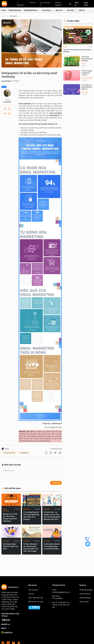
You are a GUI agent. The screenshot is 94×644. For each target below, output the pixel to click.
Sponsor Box (84, 602)
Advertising (85, 92)
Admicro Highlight (58, 4)
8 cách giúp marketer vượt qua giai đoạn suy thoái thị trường (52, 546)
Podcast (32, 3)
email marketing (10, 453)
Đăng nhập (86, 4)
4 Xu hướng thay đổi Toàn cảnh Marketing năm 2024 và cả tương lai (31, 516)
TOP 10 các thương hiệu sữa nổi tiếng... (87, 59)
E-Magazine (21, 4)
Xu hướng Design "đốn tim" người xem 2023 (11, 546)
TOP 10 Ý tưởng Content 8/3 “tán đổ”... (87, 73)
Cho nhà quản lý (45, 4)
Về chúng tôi (33, 590)
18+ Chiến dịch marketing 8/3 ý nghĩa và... (87, 87)
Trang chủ (5, 16)
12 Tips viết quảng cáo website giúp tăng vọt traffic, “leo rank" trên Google (31, 547)
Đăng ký (77, 4)
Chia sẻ (4, 87)
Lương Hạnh (6, 81)
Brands (65, 47)
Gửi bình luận (56, 483)
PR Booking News (86, 590)
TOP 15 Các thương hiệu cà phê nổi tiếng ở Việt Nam (77, 51)
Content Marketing (87, 78)
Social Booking (85, 594)
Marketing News (15, 10)
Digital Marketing (32, 10)
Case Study (48, 10)
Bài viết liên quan (11, 488)
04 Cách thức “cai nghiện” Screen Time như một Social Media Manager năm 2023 (52, 516)
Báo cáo (60, 10)
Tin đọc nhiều (71, 21)
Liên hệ (82, 10)
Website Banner (85, 598)
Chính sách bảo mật (36, 598)
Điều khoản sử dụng (36, 602)
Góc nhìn (71, 10)
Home (4, 10)
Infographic (14, 16)
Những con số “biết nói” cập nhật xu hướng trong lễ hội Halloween (10, 517)
